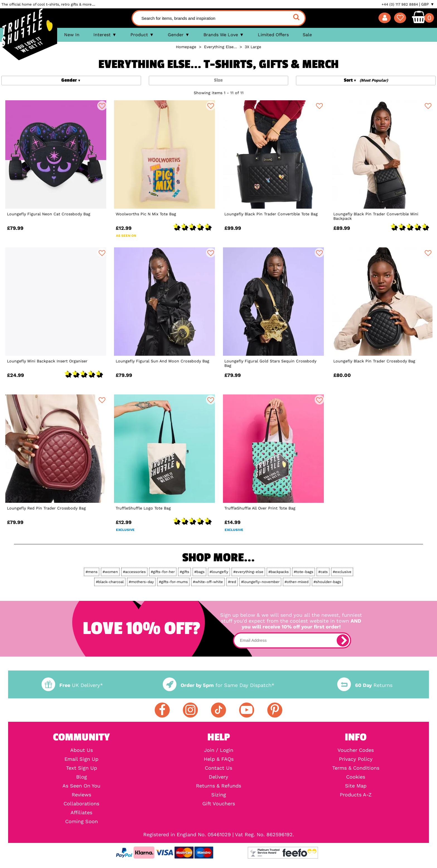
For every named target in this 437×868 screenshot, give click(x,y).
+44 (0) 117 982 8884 (400, 4)
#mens (92, 572)
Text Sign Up (82, 768)
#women (110, 572)
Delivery (219, 777)
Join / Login (219, 750)
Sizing (219, 795)
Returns (365, 685)
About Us (82, 750)
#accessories (134, 572)
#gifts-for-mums (173, 582)
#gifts (184, 572)
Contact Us (219, 768)
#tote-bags (304, 572)
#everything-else (248, 572)
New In (72, 35)
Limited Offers (273, 35)
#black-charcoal (110, 582)
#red (232, 582)
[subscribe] (343, 640)
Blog (82, 777)
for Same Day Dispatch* (219, 685)
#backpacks (279, 572)
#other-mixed (297, 582)
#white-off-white (208, 582)
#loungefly (219, 572)
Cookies (356, 777)
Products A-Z (356, 795)
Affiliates (81, 813)
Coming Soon (82, 821)
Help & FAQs (219, 759)
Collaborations (81, 804)
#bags (199, 572)
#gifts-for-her (163, 572)
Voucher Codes (356, 750)
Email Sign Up (81, 759)
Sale (307, 35)
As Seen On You (81, 786)
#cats (323, 572)
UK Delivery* (72, 685)
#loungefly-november (260, 582)
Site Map (356, 786)
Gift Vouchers (219, 804)
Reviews (81, 795)
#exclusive (342, 572)
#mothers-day (141, 582)
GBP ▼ (428, 4)
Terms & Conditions (356, 768)
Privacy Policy (356, 759)
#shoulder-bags (327, 582)
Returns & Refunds (219, 786)
